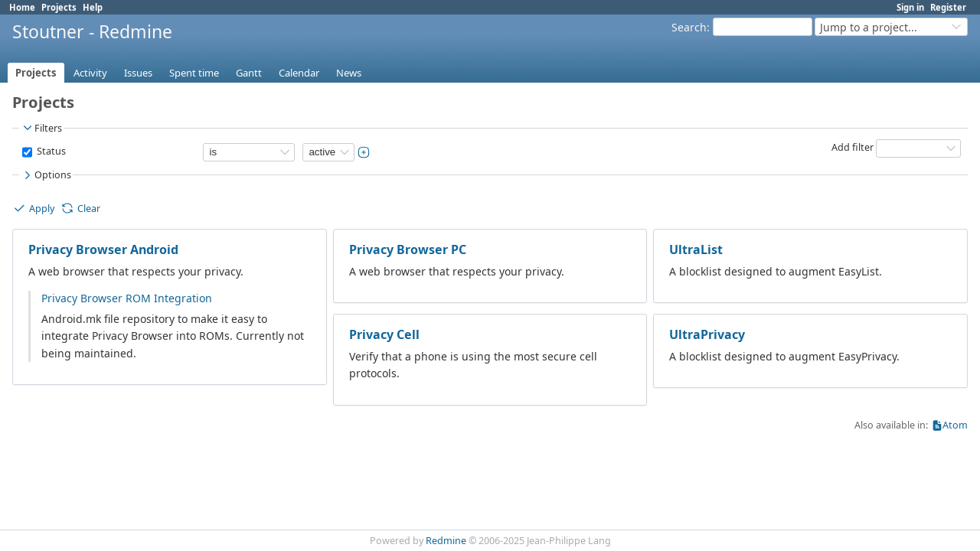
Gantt (249, 73)
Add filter (853, 147)
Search (689, 27)
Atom (955, 425)
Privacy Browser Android (103, 249)
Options (46, 175)
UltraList (696, 249)
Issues (138, 73)
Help (93, 7)
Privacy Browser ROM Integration (127, 298)
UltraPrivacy (707, 334)
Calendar (299, 73)
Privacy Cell (384, 334)
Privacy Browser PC (408, 249)
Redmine (446, 541)
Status (50, 151)
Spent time (194, 73)
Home (22, 7)
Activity (90, 73)
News (349, 73)
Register (948, 7)
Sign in (910, 7)
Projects (59, 7)
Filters (41, 128)
